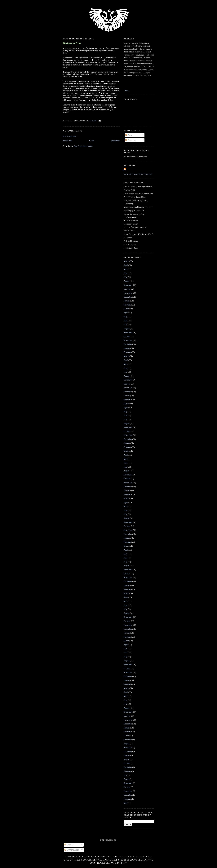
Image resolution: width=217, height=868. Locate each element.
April (126, 265)
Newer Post (67, 141)
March (126, 261)
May (126, 269)
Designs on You (72, 43)
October (127, 289)
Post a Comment (69, 136)
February (127, 305)
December (128, 297)
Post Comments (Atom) (83, 146)
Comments (131, 140)
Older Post (115, 141)
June (126, 273)
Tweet (126, 90)
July (125, 277)
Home (92, 141)
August (127, 281)
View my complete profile (138, 174)
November (128, 293)
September (128, 285)
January (127, 301)
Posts (129, 135)
